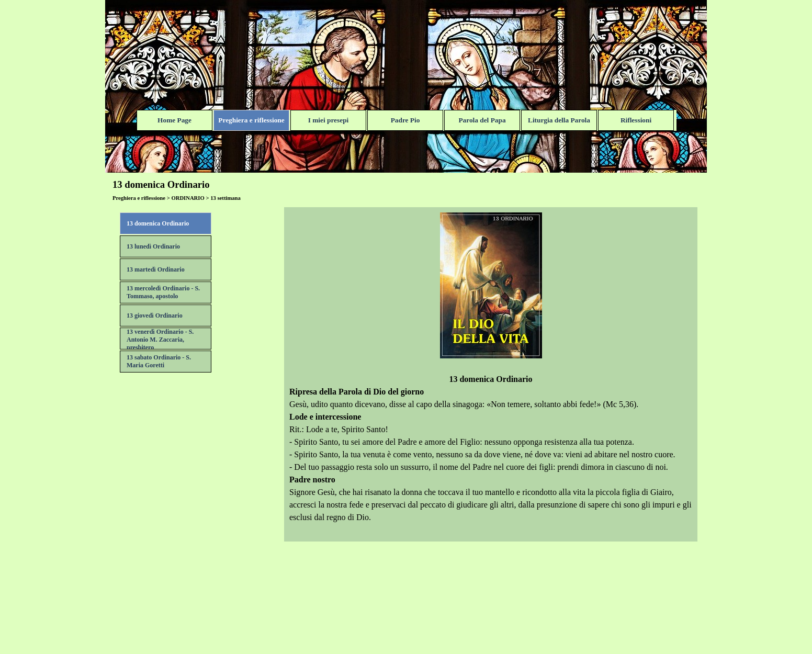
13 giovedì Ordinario (155, 315)
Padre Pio (405, 120)
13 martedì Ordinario (156, 269)
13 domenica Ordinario (158, 223)
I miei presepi (329, 120)
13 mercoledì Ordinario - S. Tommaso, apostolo (163, 292)
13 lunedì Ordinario (153, 246)
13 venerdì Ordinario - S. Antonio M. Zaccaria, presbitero (160, 340)
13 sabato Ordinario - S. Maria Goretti (159, 361)
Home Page (174, 120)
